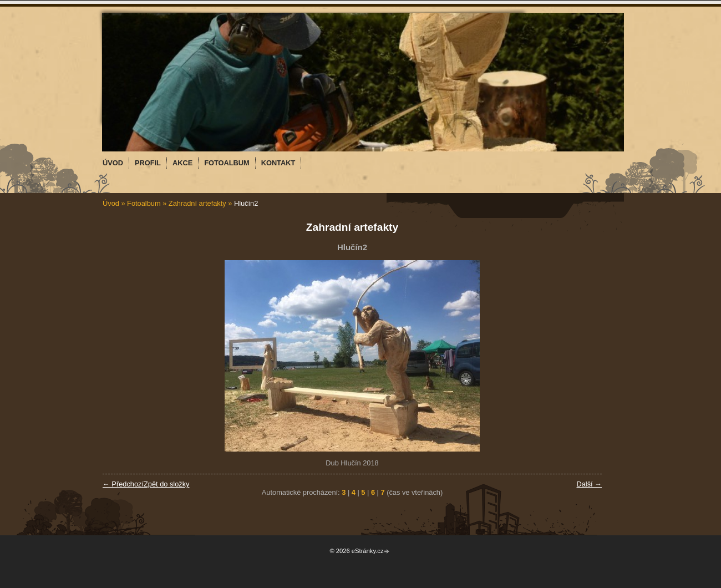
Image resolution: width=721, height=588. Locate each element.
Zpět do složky (167, 484)
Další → (589, 484)
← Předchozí (123, 484)
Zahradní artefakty (197, 203)
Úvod (111, 203)
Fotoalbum (144, 203)
